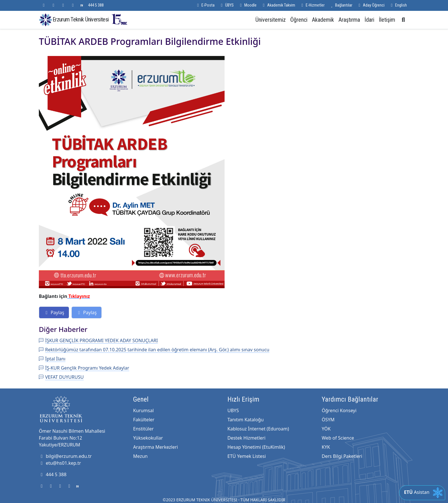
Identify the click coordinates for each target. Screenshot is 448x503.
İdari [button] (369, 20)
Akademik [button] (323, 20)
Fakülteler (144, 420)
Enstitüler (143, 429)
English (398, 5)
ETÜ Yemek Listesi (247, 456)
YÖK (326, 429)
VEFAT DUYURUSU (61, 377)
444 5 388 (96, 5)
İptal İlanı (52, 359)
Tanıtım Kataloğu (246, 420)
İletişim (387, 20)
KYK (326, 447)
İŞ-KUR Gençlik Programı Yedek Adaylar (84, 368)
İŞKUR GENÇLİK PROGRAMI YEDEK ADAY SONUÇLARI (98, 340)
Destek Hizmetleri (246, 438)
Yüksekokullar (148, 438)
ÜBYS (226, 5)
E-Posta (205, 5)
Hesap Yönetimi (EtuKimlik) (256, 447)
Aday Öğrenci (371, 5)
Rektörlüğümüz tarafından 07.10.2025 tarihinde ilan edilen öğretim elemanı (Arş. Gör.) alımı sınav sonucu (154, 350)
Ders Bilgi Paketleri (342, 456)
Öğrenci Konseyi (339, 410)
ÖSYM (328, 420)
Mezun (140, 456)
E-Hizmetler (312, 5)
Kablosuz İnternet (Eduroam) (258, 429)
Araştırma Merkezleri (156, 447)
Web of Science (338, 438)
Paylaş (54, 312)
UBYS (233, 410)
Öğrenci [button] (299, 20)
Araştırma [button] (349, 20)
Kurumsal (143, 410)
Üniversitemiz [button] (271, 20)
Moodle (247, 5)
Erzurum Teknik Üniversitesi (90, 19)
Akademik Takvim (278, 5)
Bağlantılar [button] (341, 5)
